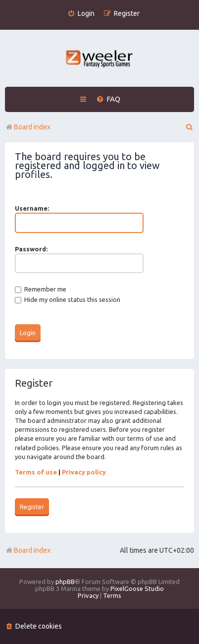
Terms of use (36, 472)
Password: (31, 249)
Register (32, 507)
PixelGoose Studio (137, 588)
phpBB (65, 582)
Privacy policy (84, 472)
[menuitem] (81, 14)
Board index (28, 550)
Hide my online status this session (68, 299)
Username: (32, 208)
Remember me (41, 289)
